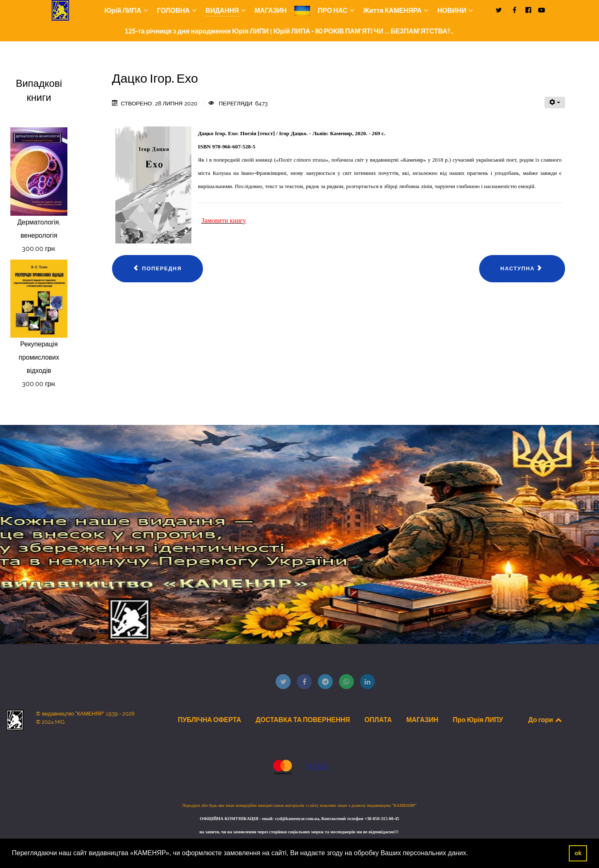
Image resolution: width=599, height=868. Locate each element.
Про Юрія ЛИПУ (478, 720)
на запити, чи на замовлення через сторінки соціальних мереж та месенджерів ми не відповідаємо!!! (299, 832)
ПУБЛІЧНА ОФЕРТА (209, 720)
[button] (471, 854)
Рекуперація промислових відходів (39, 357)
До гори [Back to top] (546, 720)
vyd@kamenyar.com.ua (297, 819)
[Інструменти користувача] (555, 103)
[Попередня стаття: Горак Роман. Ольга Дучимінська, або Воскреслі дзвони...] (158, 269)
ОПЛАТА (378, 720)
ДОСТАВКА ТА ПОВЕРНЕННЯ (303, 720)
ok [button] (578, 853)
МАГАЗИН (422, 720)
